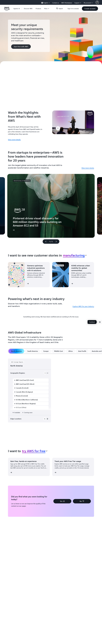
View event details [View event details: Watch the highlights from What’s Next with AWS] (14, 140)
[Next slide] (57, 242)
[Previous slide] (45, 242)
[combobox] (75, 255)
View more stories (88, 168)
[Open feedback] (100, 322)
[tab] (16, 351)
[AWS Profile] (97, 2)
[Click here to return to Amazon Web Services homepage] (7, 10)
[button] (28, 9)
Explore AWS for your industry (83, 306)
